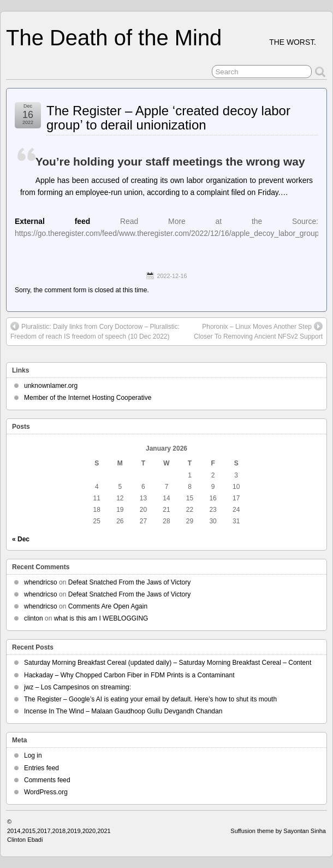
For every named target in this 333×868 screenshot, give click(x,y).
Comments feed (47, 780)
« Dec (21, 539)
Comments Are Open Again (108, 606)
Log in (33, 755)
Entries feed (41, 768)
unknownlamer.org (51, 386)
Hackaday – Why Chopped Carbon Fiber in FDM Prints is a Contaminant (129, 675)
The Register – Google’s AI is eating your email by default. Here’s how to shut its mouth (150, 699)
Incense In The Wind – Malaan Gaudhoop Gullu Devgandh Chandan (123, 711)
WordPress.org (46, 792)
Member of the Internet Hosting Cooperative (88, 398)
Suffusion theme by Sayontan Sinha (278, 831)
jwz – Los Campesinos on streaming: (78, 687)
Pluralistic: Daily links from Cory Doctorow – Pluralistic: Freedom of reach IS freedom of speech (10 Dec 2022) (95, 331)
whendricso (41, 582)
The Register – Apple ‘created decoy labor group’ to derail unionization (168, 118)
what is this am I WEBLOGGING (101, 618)
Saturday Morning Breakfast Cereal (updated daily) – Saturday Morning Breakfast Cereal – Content (168, 663)
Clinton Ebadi (25, 840)
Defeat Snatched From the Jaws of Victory (130, 582)
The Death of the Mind (114, 38)
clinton (34, 618)
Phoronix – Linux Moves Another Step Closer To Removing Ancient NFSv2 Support (258, 331)
